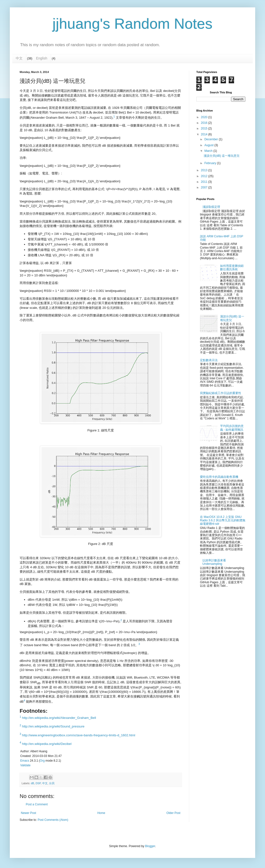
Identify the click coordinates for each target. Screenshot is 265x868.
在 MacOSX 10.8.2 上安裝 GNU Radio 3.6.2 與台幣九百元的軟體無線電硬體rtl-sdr (223, 520)
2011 (205, 182)
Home (101, 813)
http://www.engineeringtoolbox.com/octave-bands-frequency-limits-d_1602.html (79, 735)
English (42, 58)
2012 (205, 176)
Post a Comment (37, 804)
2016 (205, 123)
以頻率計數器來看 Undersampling (214, 562)
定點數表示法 (209, 360)
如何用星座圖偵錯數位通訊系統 (232, 268)
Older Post (173, 813)
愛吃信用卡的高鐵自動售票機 (219, 477)
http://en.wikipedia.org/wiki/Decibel (47, 744)
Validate (25, 765)
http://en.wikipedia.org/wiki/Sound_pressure (53, 726)
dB (33, 783)
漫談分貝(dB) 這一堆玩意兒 (222, 156)
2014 (205, 134)
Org (42, 761)
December (212, 139)
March (209, 151)
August (209, 145)
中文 (19, 58)
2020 (205, 117)
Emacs (25, 761)
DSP (38, 783)
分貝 (52, 783)
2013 (205, 170)
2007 (205, 187)
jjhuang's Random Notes (132, 24)
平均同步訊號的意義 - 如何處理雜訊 (232, 428)
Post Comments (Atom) (53, 820)
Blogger (150, 846)
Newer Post (28, 813)
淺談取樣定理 (211, 207)
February (211, 163)
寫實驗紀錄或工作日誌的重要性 (221, 393)
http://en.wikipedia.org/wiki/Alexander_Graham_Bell (59, 718)
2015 (205, 128)
